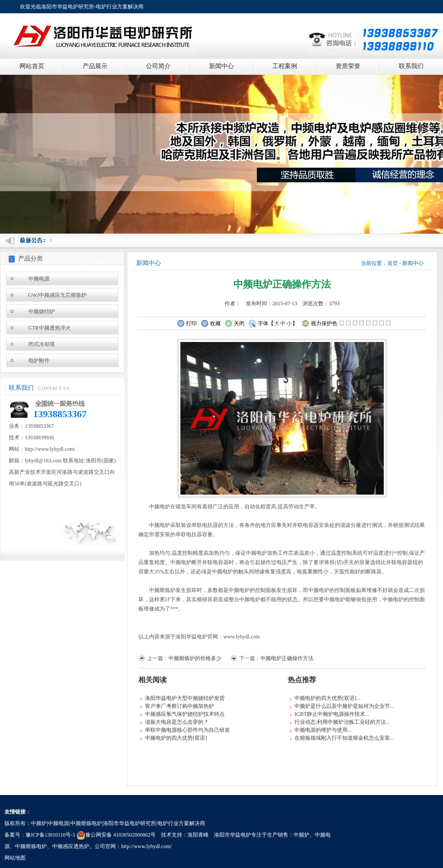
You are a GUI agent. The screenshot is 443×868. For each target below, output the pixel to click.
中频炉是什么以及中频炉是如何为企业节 (342, 706)
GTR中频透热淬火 (50, 328)
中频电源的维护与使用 (321, 730)
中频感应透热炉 (71, 846)
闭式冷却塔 (42, 344)
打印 (187, 324)
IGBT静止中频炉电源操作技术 (330, 714)
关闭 (235, 324)
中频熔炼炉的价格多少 (195, 658)
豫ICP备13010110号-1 (50, 835)
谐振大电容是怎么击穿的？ (177, 722)
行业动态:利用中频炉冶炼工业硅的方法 (340, 722)
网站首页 (32, 66)
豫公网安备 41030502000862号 (116, 835)
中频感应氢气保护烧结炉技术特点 (185, 714)
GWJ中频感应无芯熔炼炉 (58, 295)
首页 (393, 263)
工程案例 (285, 66)
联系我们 (411, 66)
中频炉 (302, 835)
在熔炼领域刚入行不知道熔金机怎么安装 (342, 738)
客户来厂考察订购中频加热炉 (179, 706)
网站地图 (15, 858)
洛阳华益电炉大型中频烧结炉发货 (185, 698)
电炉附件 (39, 361)
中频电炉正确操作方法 (287, 658)
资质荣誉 (348, 66)
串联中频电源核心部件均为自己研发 (187, 730)
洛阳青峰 (198, 835)
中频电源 (39, 279)
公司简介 (158, 66)
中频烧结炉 (42, 311)
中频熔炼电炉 (31, 846)
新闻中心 (221, 66)
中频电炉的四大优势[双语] (176, 738)
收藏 (211, 324)
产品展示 (95, 66)
